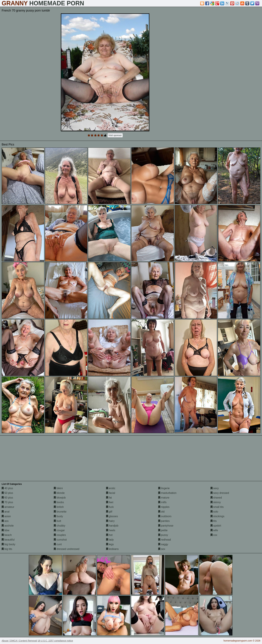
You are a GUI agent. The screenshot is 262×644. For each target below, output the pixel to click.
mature (164, 498)
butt (57, 521)
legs (110, 544)
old (161, 512)
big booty (8, 544)
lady (110, 540)
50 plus (7, 493)
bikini (58, 488)
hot (109, 535)
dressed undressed (67, 549)
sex (162, 549)
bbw (6, 530)
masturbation (167, 493)
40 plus (7, 488)
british (59, 507)
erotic (111, 488)
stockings (217, 516)
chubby (59, 526)
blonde (59, 493)
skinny (216, 502)
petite (163, 530)
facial (111, 493)
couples (60, 535)
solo (214, 512)
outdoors (165, 516)
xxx (214, 535)
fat (109, 498)
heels (111, 530)
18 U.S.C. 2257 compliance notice (55, 641)
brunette (60, 512)
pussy (163, 535)
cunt (58, 544)
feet (110, 502)
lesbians (112, 549)
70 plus (7, 502)
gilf (109, 512)
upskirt (216, 526)
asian (6, 516)
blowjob (60, 498)
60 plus (7, 498)
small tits (217, 507)
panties (164, 521)
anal (6, 512)
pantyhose (166, 526)
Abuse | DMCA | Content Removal (19, 641)
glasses (112, 516)
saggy (163, 544)
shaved (216, 498)
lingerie (164, 488)
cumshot (60, 540)
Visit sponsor (115, 135)
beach (7, 535)
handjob (112, 526)
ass (5, 521)
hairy (110, 521)
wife (214, 530)
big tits (7, 549)
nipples (164, 507)
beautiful (8, 540)
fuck (110, 507)
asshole (8, 526)
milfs (162, 502)
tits (214, 521)
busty (58, 516)
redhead (165, 540)
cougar (59, 530)
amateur (8, 507)
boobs (59, 502)
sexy (215, 488)
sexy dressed (220, 493)
